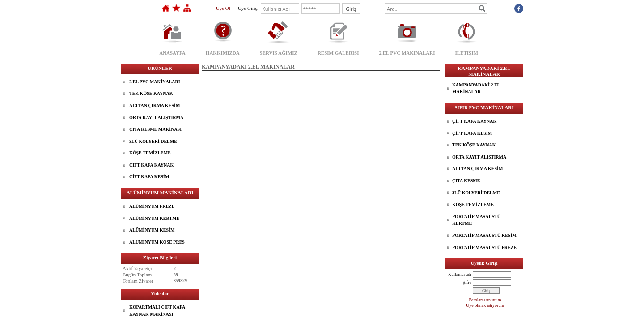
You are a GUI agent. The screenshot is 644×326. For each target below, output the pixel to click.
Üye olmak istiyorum (485, 305)
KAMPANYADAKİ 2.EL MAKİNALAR (476, 88)
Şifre (467, 282)
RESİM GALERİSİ (338, 53)
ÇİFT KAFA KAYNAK (151, 165)
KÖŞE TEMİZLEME (150, 153)
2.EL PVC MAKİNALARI (407, 53)
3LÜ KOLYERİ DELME (153, 141)
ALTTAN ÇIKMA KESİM (155, 105)
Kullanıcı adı (460, 274)
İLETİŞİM (466, 53)
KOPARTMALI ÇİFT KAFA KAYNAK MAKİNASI (157, 311)
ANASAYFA (172, 53)
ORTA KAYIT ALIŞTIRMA (156, 118)
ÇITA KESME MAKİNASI (155, 129)
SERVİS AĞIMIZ (279, 53)
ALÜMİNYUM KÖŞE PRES (157, 242)
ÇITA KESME (466, 181)
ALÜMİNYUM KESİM (152, 230)
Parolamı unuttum (485, 300)
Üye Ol (223, 8)
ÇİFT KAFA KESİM (149, 177)
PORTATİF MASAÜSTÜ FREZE (484, 247)
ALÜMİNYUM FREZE (152, 206)
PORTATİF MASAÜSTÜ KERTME (476, 220)
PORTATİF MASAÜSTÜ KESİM (484, 235)
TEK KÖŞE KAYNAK (151, 93)
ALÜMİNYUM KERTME (154, 218)
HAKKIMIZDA (223, 53)
